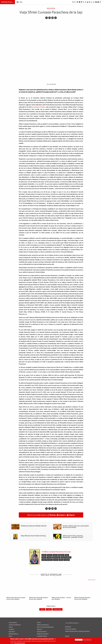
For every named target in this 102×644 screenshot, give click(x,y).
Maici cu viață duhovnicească (45, 627)
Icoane (49, 557)
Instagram (62, 515)
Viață (67, 555)
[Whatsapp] (50, 18)
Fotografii (67, 560)
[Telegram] (98, 2)
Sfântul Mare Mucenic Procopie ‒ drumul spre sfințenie (16, 598)
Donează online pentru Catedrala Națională (77, 631)
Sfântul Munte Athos (47, 560)
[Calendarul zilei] (80, 2)
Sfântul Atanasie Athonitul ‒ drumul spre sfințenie (83, 598)
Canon (55, 555)
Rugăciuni (61, 555)
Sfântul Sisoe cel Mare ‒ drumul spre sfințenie (61, 598)
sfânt (42, 609)
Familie (11, 627)
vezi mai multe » (92, 580)
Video (61, 560)
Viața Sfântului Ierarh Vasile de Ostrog (33, 536)
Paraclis (50, 555)
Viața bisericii (13, 623)
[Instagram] (90, 2)
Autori (39, 623)
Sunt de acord (79, 640)
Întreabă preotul (14, 634)
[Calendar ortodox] (77, 2)
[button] (19, 2)
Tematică (39, 629)
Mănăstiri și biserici (43, 634)
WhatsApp (53, 515)
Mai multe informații (20, 643)
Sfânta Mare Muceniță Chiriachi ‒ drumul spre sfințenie (39, 598)
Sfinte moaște (56, 557)
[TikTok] (92, 2)
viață (49, 609)
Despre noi (68, 627)
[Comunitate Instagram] (96, 2)
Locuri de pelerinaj (66, 557)
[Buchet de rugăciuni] (81, 2)
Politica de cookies (71, 629)
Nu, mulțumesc (87, 640)
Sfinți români (57, 609)
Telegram (72, 515)
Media (10, 636)
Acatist (44, 555)
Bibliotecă (12, 632)
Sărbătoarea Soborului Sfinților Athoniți (34, 526)
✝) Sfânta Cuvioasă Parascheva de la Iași (56, 552)
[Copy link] (55, 18)
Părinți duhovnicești (43, 625)
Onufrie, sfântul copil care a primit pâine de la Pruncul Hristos (76, 527)
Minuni (44, 557)
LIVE (75, 2)
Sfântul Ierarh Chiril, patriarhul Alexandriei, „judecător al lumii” (73, 536)
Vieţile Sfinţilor (51, 8)
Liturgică (11, 629)
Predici (56, 560)
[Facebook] (85, 2)
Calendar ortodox (42, 636)
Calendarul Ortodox (39, 107)
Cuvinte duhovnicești (15, 625)
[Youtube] (87, 2)
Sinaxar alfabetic (42, 632)
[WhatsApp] (94, 2)
